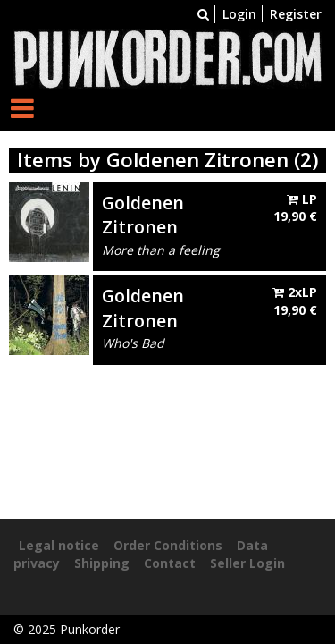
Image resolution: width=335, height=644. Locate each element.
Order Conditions (168, 545)
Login (239, 14)
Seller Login (247, 563)
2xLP (295, 301)
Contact (170, 563)
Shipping (102, 563)
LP (295, 208)
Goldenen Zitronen (143, 215)
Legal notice (59, 545)
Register (296, 14)
